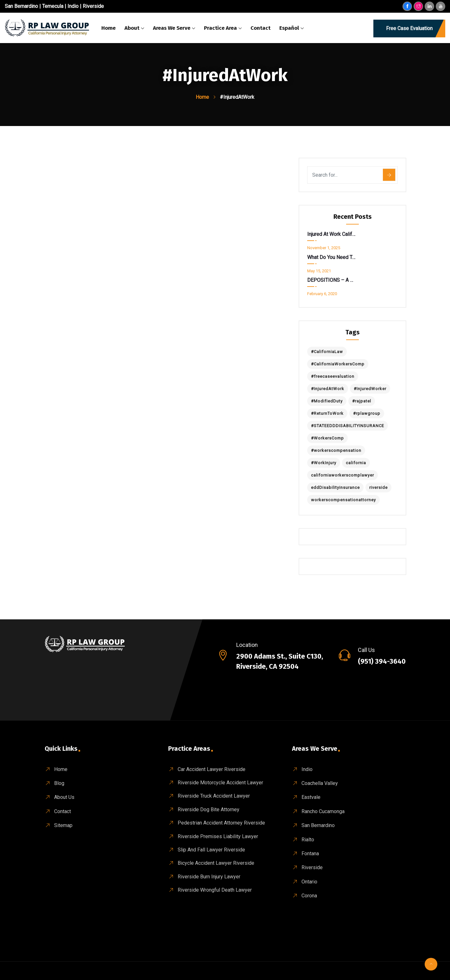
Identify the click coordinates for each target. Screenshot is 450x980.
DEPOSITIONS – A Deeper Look (331, 280)
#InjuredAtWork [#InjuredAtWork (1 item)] (328, 389)
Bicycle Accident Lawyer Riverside (216, 863)
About (132, 28)
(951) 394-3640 (382, 661)
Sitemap (63, 825)
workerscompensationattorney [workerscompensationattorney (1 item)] (343, 500)
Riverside (93, 6)
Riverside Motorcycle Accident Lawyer (220, 783)
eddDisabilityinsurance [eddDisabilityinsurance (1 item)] (335, 487)
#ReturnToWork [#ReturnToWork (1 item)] (327, 413)
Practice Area (220, 28)
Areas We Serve (172, 28)
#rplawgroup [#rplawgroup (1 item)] (367, 413)
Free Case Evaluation (409, 28)
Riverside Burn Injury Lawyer (209, 877)
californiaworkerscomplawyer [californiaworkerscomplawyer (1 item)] (342, 475)
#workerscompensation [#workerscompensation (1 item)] (336, 450)
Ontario (309, 882)
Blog (59, 783)
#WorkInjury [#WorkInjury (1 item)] (324, 463)
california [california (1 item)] (356, 463)
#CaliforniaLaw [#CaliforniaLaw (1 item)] (327, 352)
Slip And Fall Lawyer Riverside (211, 850)
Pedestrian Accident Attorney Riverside (221, 823)
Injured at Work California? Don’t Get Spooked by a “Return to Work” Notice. (331, 234)
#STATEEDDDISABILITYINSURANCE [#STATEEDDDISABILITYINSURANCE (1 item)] (348, 426)
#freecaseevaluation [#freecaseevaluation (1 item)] (333, 376)
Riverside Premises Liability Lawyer (218, 836)
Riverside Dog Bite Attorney (209, 809)
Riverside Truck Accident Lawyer (214, 796)
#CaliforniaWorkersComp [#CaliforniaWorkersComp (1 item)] (338, 364)
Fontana (310, 854)
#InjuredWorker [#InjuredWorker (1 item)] (370, 389)
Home (108, 28)
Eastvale (311, 797)
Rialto (308, 840)
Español (289, 28)
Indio (73, 6)
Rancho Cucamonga (323, 811)
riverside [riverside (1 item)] (378, 487)
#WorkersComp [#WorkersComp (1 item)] (327, 438)
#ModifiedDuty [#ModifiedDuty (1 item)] (327, 401)
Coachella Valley (320, 783)
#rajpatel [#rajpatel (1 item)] (362, 401)
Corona (309, 896)
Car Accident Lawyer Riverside (212, 769)
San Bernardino (21, 6)
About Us (64, 797)
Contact (260, 28)
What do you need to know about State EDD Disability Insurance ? (331, 257)
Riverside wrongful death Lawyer (215, 890)
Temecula (53, 6)
